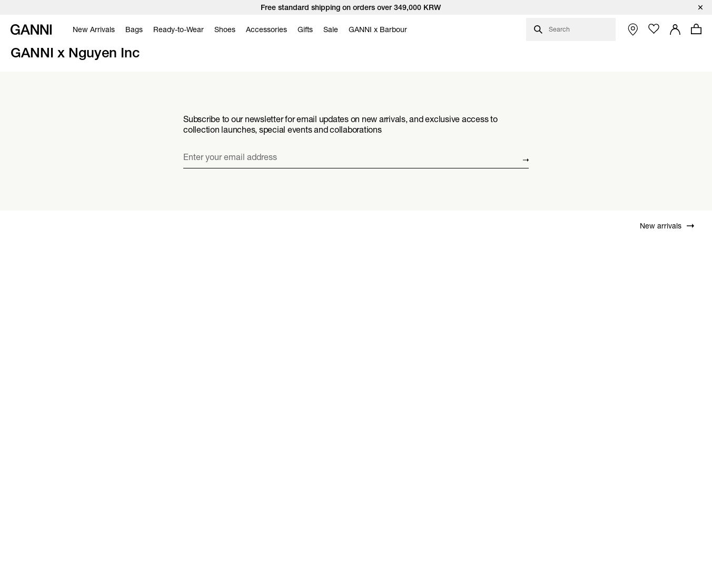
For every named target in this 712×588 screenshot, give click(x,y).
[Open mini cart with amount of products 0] (696, 29)
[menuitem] (91, 29)
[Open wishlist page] (654, 29)
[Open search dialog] (571, 29)
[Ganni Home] (31, 29)
